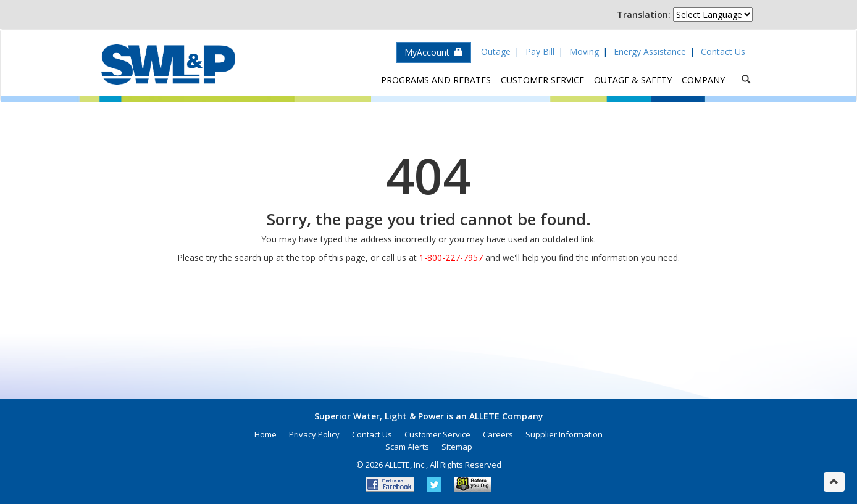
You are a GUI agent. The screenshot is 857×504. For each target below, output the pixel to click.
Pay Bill (540, 52)
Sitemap (457, 447)
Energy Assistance (650, 52)
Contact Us (723, 52)
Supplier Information (564, 434)
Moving (584, 52)
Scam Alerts (407, 447)
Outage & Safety (633, 80)
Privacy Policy (314, 434)
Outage (496, 52)
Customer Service (542, 80)
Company (703, 80)
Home (265, 434)
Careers (498, 434)
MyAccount (434, 52)
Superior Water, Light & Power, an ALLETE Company (168, 64)
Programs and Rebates (436, 80)
